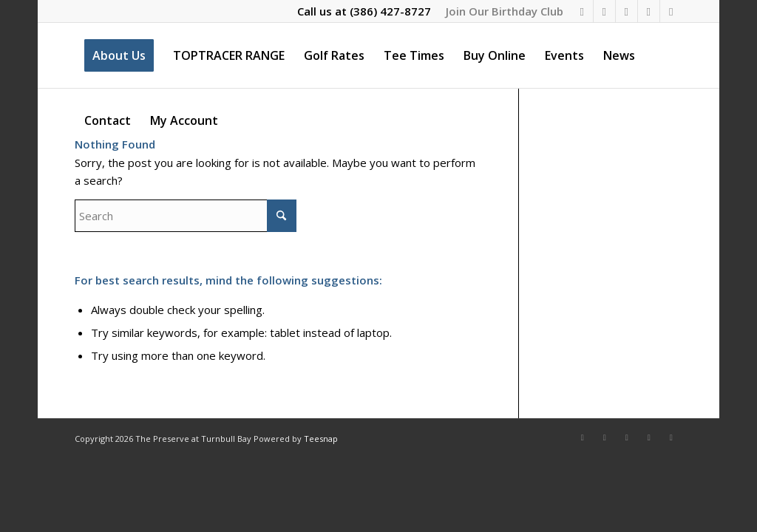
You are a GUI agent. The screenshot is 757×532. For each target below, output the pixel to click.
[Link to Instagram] (604, 11)
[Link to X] (627, 11)
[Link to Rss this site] (671, 11)
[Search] (186, 216)
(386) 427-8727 (390, 11)
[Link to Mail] (649, 11)
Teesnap (321, 439)
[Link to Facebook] (582, 11)
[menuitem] (501, 11)
